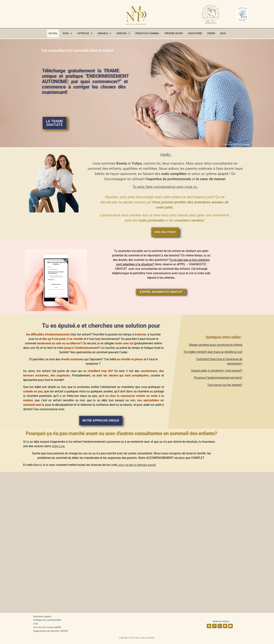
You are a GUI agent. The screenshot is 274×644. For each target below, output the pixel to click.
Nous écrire (195, 33)
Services (123, 33)
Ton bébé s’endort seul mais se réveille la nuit (213, 352)
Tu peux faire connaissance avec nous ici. (165, 187)
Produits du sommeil (147, 33)
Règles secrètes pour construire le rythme (216, 345)
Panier (211, 33)
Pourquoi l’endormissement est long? (218, 378)
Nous (67, 33)
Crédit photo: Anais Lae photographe (237, 145)
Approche (85, 33)
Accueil (53, 33)
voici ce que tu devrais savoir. (137, 465)
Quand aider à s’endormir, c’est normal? (217, 371)
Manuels (105, 33)
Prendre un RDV (174, 33)
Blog (223, 33)
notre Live (58, 446)
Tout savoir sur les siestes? (225, 385)
